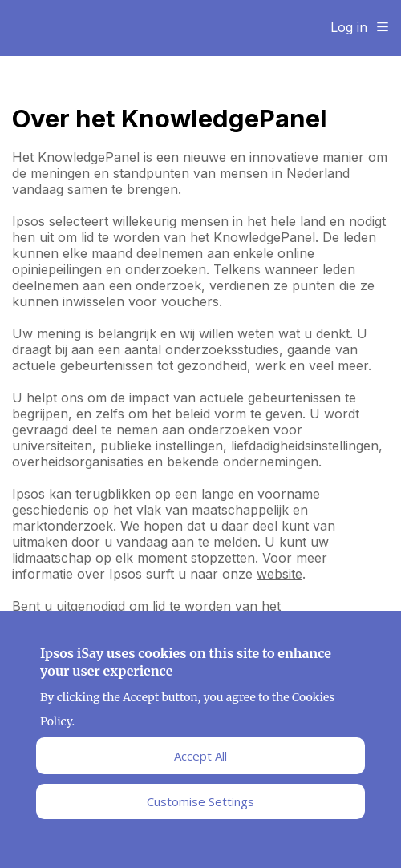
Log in (349, 27)
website (279, 574)
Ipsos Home (84, 28)
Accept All (200, 759)
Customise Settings (200, 805)
